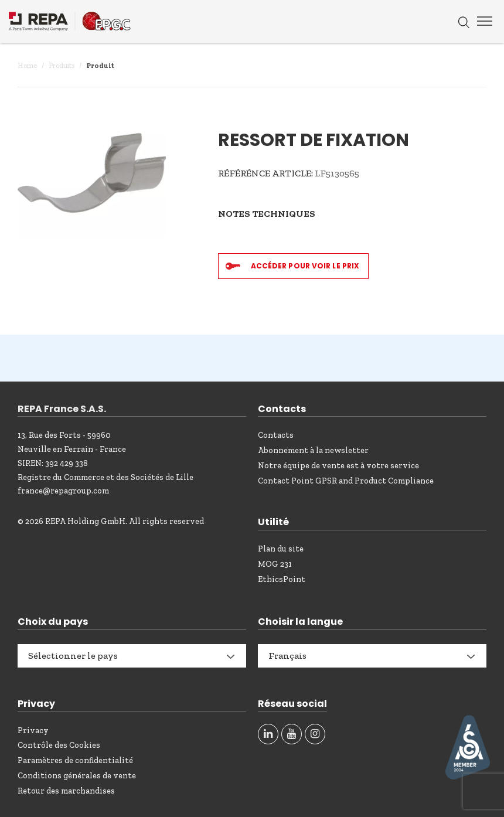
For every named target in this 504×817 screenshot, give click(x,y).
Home (27, 66)
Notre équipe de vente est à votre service (338, 466)
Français (287, 656)
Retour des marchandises (66, 791)
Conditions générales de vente (77, 776)
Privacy (33, 731)
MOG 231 (275, 564)
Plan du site (281, 549)
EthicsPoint (282, 579)
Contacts (276, 435)
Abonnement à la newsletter (313, 450)
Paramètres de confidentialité (75, 760)
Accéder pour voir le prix (305, 266)
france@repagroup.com (63, 491)
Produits (62, 66)
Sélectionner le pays (73, 656)
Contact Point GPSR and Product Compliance (346, 481)
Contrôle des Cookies (59, 745)
